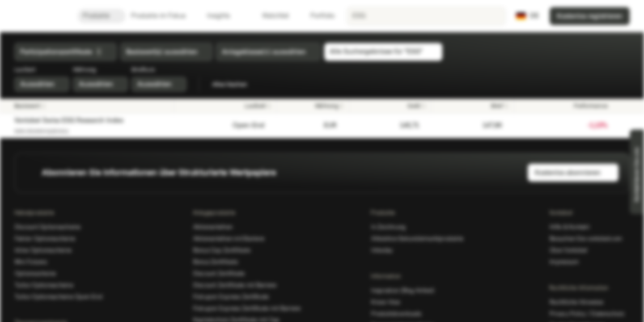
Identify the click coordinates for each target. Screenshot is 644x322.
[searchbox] (426, 16)
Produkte (102, 16)
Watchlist (270, 16)
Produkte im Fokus (164, 16)
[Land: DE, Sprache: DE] (527, 16)
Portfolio (317, 16)
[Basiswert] (91, 106)
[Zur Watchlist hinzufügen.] (619, 126)
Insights (224, 16)
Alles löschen (235, 85)
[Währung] (313, 106)
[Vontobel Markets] (39, 16)
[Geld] (390, 106)
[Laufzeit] (225, 106)
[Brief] (472, 106)
